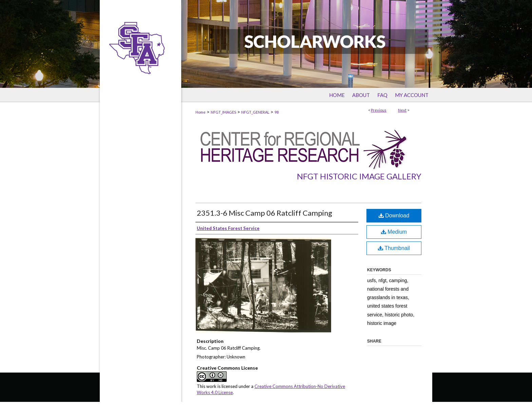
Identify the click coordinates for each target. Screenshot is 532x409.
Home (201, 112)
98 (277, 112)
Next (402, 110)
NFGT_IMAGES (223, 112)
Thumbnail (394, 248)
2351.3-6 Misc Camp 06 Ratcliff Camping (264, 213)
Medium (394, 232)
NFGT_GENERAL (255, 112)
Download (394, 216)
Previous (379, 110)
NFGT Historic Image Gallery (359, 176)
